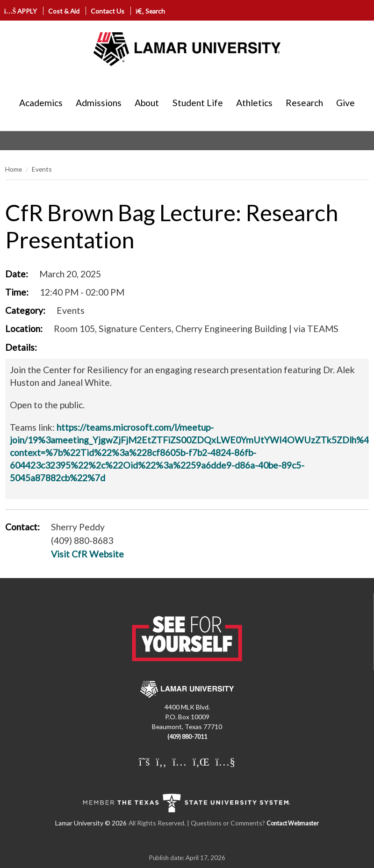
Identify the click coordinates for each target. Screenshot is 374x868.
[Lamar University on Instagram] (180, 761)
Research (304, 103)
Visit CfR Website (87, 554)
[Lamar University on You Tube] (225, 761)
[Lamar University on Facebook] (161, 761)
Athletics (254, 103)
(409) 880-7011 (187, 737)
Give (345, 103)
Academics (41, 103)
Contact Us (108, 11)
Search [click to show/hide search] (150, 11)
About (147, 103)
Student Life (198, 103)
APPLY (21, 11)
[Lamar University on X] (144, 761)
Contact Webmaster (293, 823)
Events (42, 169)
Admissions (99, 103)
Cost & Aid (64, 11)
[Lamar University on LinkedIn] (201, 761)
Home (14, 169)
